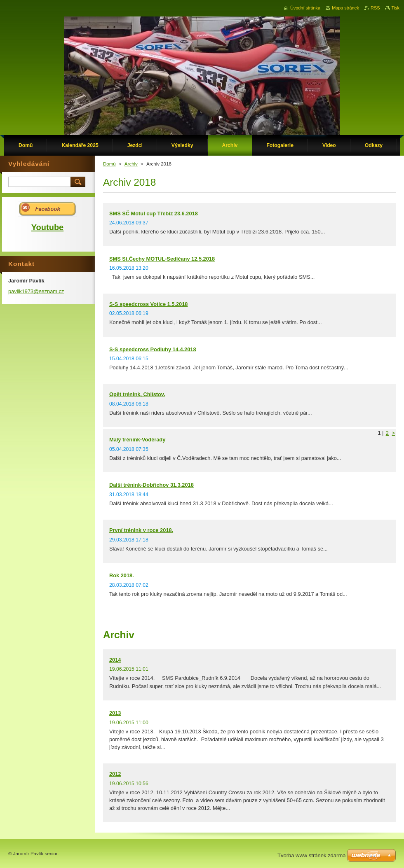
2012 (115, 774)
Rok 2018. (122, 575)
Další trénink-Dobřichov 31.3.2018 (151, 485)
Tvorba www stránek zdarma (311, 855)
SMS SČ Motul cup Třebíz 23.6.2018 (154, 213)
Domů (109, 164)
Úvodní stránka (305, 8)
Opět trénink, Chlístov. (137, 394)
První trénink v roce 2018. (141, 530)
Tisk (395, 8)
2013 (115, 713)
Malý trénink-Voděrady (137, 440)
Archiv (131, 164)
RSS (375, 8)
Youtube (48, 227)
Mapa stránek (345, 8)
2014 (115, 660)
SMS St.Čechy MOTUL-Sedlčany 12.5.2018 (162, 259)
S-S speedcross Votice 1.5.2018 (148, 304)
